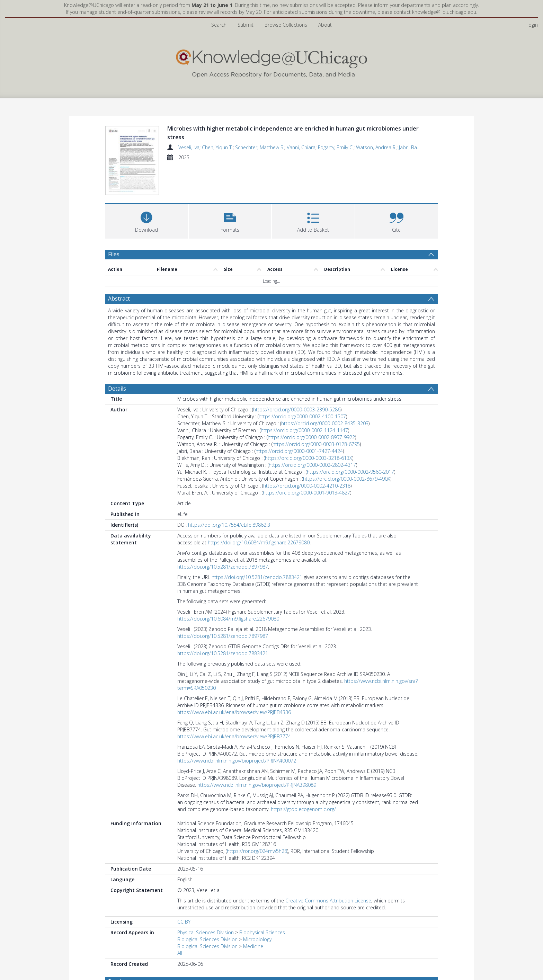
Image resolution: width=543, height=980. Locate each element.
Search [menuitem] (219, 25)
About (325, 25)
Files (114, 254)
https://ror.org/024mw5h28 (257, 851)
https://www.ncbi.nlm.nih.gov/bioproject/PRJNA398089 (257, 785)
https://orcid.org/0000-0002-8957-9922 (311, 437)
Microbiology (257, 939)
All (180, 953)
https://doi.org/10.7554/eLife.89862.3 (229, 525)
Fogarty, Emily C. (336, 147)
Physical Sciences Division (206, 932)
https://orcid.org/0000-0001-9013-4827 (306, 493)
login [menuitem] (533, 25)
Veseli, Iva (189, 147)
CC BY (184, 922)
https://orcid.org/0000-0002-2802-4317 (312, 465)
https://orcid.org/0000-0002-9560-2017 (350, 472)
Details (117, 389)
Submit (246, 25)
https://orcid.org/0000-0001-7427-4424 (299, 451)
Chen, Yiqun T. (217, 147)
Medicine (253, 946)
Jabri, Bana (411, 147)
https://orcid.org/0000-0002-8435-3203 (325, 423)
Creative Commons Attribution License (328, 901)
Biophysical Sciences (262, 932)
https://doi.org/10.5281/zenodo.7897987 (223, 567)
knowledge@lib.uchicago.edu (444, 12)
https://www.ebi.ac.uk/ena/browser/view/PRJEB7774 (234, 736)
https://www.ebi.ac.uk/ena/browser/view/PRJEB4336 (234, 712)
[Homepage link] (271, 62)
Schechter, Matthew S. (260, 147)
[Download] (147, 220)
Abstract (119, 299)
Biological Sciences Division (207, 939)
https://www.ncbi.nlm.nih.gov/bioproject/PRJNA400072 (237, 761)
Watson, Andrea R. (376, 147)
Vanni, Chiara (301, 147)
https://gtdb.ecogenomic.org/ (303, 809)
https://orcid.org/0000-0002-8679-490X (347, 479)
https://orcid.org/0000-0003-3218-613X (309, 458)
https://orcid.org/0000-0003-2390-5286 (297, 409)
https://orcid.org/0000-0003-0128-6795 (316, 444)
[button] (230, 220)
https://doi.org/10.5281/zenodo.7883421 (257, 577)
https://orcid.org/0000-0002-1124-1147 (304, 430)
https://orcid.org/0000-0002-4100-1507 (302, 416)
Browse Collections (286, 25)
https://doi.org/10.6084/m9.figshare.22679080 (259, 542)
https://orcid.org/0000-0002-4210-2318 (307, 486)
